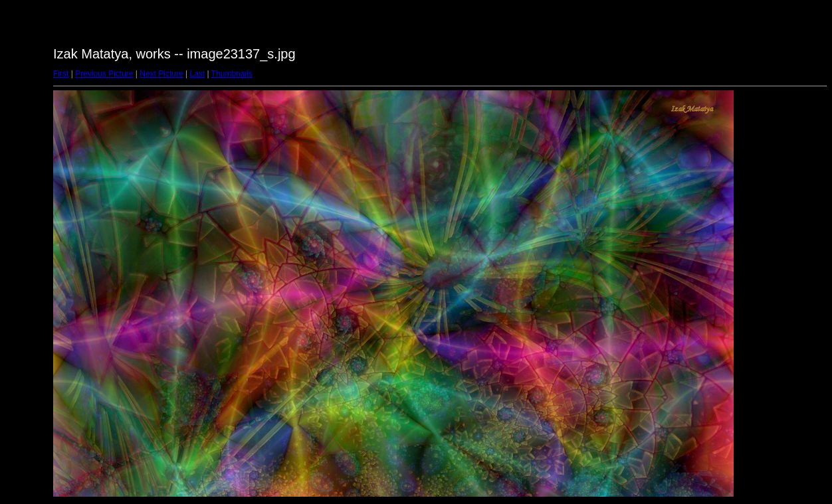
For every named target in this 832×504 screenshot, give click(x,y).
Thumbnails (232, 74)
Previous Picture (104, 74)
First (61, 74)
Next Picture (161, 74)
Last (197, 74)
